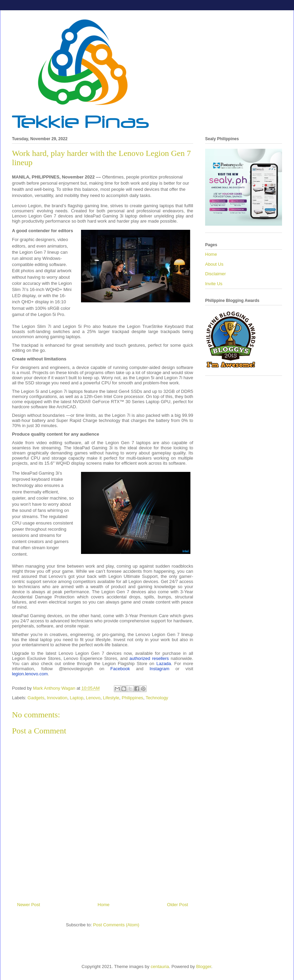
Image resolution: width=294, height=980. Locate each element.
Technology (157, 698)
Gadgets (36, 698)
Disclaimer (216, 274)
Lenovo (93, 698)
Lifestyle (111, 698)
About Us (214, 264)
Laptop (77, 698)
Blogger (204, 966)
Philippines (132, 698)
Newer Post (29, 905)
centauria (160, 966)
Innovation (57, 698)
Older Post (178, 905)
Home (104, 905)
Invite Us (214, 284)
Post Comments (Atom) (116, 925)
